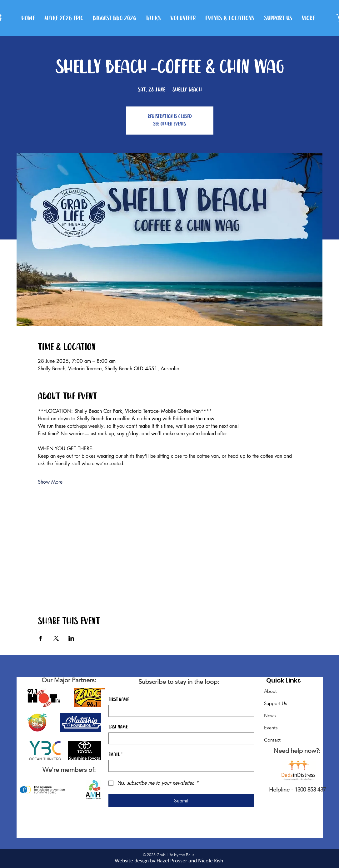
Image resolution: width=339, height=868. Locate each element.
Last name (118, 727)
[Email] (179, 766)
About (270, 691)
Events (271, 728)
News (270, 715)
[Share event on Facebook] (41, 638)
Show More (50, 482)
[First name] (179, 711)
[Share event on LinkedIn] (71, 638)
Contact (272, 740)
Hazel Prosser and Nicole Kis (188, 861)
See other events (169, 124)
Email (115, 755)
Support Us (275, 703)
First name (119, 700)
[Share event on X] (56, 638)
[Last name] (179, 738)
